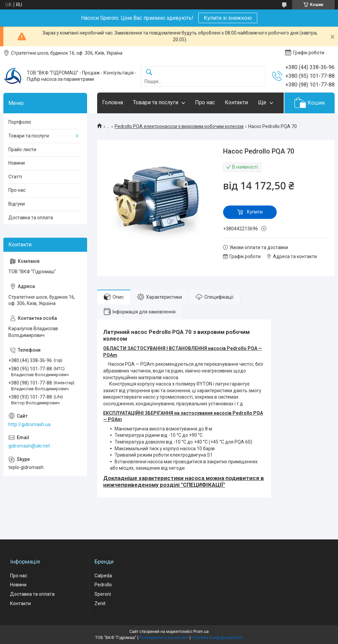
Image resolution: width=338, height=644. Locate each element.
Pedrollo (103, 585)
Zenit (100, 603)
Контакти (236, 102)
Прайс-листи (22, 150)
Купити (255, 212)
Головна (113, 102)
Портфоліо (20, 122)
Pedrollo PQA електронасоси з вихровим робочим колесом (179, 126)
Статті (15, 177)
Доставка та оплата (31, 218)
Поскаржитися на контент (164, 638)
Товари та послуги (156, 102)
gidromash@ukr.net (29, 446)
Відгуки (17, 204)
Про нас (205, 102)
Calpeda (103, 576)
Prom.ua (201, 632)
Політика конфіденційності (217, 638)
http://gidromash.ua (29, 424)
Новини (17, 163)
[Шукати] (149, 73)
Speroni (103, 594)
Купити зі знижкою (228, 18)
